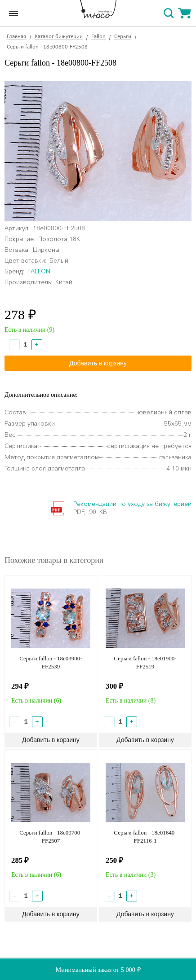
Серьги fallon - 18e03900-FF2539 (51, 662)
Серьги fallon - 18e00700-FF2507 (51, 837)
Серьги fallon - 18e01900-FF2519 (145, 662)
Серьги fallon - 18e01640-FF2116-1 (145, 837)
